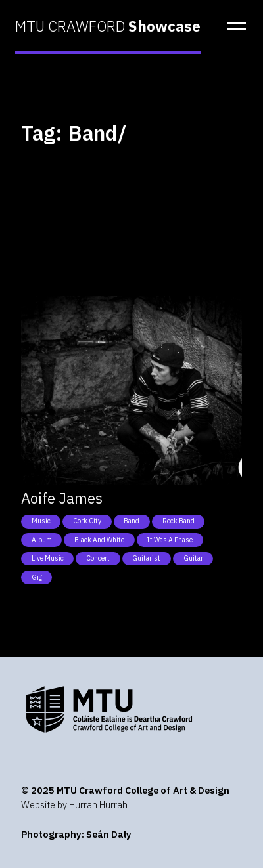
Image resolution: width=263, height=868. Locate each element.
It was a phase (170, 540)
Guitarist (146, 558)
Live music (48, 558)
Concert (98, 558)
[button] (233, 26)
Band (131, 521)
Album (42, 540)
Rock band (179, 521)
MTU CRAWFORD (108, 26)
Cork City (87, 521)
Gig (37, 577)
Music (41, 521)
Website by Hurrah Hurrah (74, 805)
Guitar (193, 558)
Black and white (99, 540)
